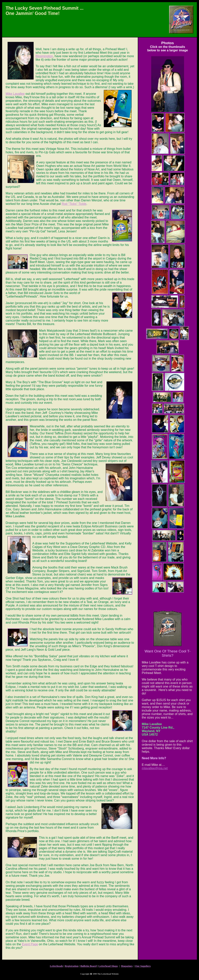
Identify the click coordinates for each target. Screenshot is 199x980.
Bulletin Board (88, 966)
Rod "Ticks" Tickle (74, 204)
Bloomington (44, 56)
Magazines (127, 966)
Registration (72, 966)
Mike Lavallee (15, 94)
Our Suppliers (143, 966)
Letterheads (56, 966)
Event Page (30, 944)
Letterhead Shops (108, 966)
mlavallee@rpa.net (155, 768)
